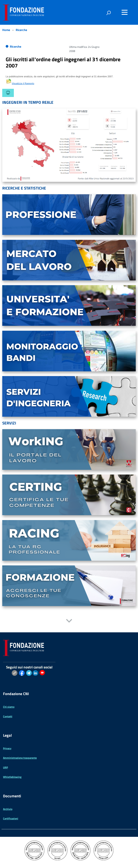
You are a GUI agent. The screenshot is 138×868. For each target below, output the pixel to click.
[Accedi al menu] (125, 12)
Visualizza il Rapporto (20, 84)
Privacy (7, 748)
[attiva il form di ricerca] (108, 13)
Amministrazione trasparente (20, 758)
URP (5, 767)
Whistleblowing (12, 777)
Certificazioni (11, 818)
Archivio (8, 809)
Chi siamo (9, 707)
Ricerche (16, 46)
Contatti (8, 716)
